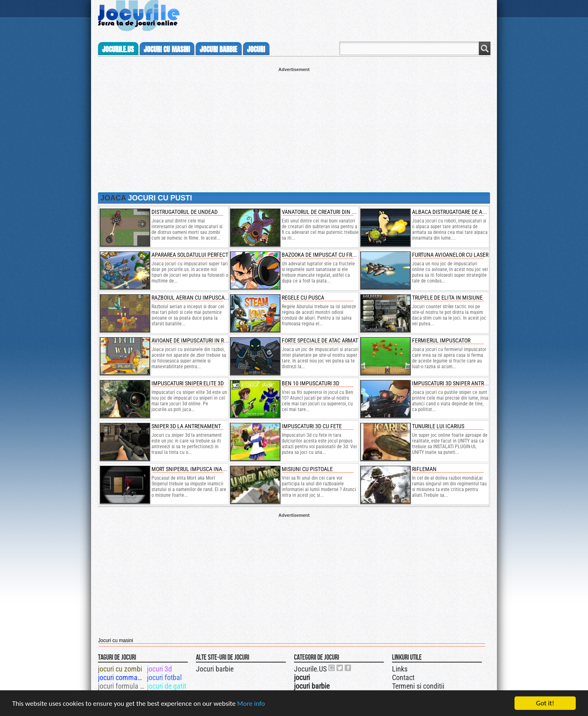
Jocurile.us (118, 49)
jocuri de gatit (167, 686)
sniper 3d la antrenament (186, 426)
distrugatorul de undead (185, 212)
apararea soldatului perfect (190, 255)
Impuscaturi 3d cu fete (312, 426)
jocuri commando (122, 677)
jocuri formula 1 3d (122, 686)
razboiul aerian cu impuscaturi (193, 298)
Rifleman (424, 469)
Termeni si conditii (418, 686)
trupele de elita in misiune (447, 298)
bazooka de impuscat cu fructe (323, 255)
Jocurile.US (310, 669)
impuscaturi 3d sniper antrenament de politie (473, 383)
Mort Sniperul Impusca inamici (192, 469)
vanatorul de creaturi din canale (326, 212)
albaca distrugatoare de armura (455, 212)
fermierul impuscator (441, 340)
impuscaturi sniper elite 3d (188, 383)
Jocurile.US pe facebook (348, 668)
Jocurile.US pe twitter (340, 668)
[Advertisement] (294, 129)
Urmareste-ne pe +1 (332, 668)
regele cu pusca (303, 298)
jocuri (256, 49)
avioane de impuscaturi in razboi (195, 340)
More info (251, 704)
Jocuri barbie (215, 669)
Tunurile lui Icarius (438, 426)
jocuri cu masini (167, 49)
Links (400, 669)
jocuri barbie (218, 49)
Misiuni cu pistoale (307, 469)
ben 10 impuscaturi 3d (311, 383)
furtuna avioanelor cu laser (450, 255)
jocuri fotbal (164, 677)
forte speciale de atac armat (320, 340)
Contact (403, 677)
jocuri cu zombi (120, 669)
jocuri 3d (159, 669)
